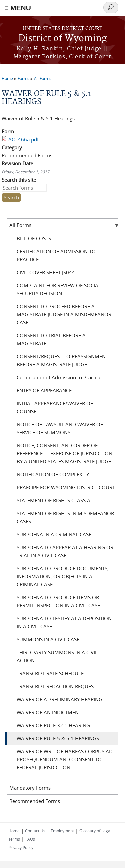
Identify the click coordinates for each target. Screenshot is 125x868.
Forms (23, 78)
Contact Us (35, 831)
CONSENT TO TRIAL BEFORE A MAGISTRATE (51, 339)
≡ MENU (18, 8)
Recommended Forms (35, 801)
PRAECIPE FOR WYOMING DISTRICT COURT (66, 487)
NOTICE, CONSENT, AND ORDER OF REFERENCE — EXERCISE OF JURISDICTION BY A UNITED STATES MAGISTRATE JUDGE (64, 453)
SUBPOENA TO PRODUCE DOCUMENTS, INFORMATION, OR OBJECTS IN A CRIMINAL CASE (63, 576)
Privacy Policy (21, 847)
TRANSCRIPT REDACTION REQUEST (56, 686)
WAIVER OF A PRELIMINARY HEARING (59, 699)
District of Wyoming (62, 38)
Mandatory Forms (30, 788)
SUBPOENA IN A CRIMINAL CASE (54, 534)
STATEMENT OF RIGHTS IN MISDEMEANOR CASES (65, 517)
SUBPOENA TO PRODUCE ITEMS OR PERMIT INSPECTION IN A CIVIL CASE (58, 601)
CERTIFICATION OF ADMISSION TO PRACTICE (56, 255)
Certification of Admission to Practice (59, 377)
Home (7, 78)
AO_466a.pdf (23, 139)
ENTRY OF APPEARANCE (44, 390)
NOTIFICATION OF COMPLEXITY (53, 474)
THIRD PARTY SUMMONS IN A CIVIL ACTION (57, 656)
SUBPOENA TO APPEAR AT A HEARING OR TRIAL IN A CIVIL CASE (65, 551)
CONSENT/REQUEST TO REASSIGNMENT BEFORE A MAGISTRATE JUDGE (62, 360)
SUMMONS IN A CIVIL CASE (48, 639)
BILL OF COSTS (34, 238)
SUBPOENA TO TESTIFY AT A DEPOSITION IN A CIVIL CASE (64, 622)
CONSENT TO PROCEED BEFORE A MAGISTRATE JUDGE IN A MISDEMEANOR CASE (64, 314)
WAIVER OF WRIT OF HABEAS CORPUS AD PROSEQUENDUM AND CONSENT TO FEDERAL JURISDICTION (65, 759)
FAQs (30, 839)
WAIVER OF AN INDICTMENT (49, 712)
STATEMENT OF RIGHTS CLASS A (53, 500)
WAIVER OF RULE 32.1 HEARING (53, 725)
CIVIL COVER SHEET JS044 (46, 272)
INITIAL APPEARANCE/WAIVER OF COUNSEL (55, 407)
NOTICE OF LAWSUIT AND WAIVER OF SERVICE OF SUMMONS (60, 428)
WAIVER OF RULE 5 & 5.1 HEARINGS (58, 738)
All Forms (43, 78)
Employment (62, 831)
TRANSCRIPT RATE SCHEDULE (50, 673)
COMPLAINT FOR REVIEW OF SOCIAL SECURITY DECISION (59, 289)
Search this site (19, 180)
